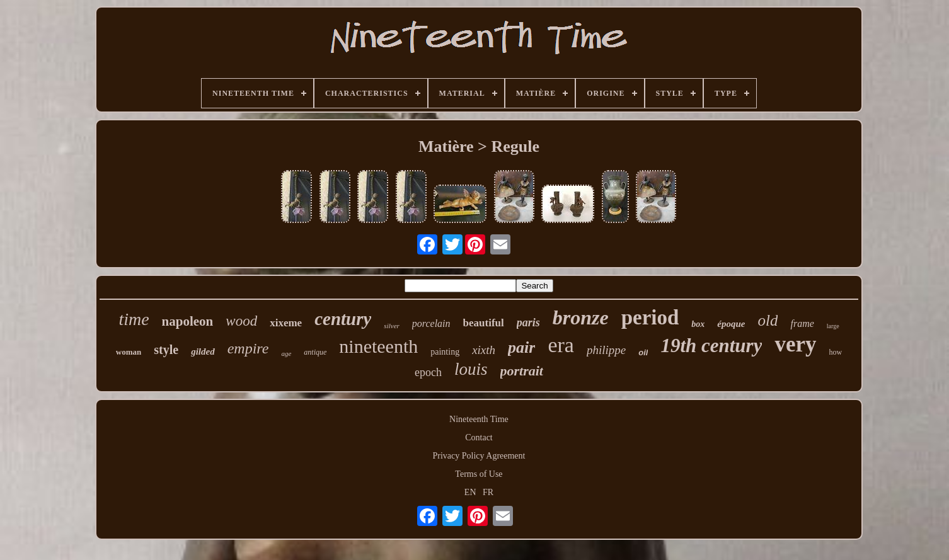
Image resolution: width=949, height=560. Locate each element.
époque (731, 324)
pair (521, 347)
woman (129, 352)
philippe (606, 350)
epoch (428, 372)
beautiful (484, 323)
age (286, 353)
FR (488, 492)
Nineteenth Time (479, 419)
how (836, 352)
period (650, 317)
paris (528, 323)
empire (248, 348)
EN (470, 492)
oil (643, 352)
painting (445, 352)
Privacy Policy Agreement (479, 456)
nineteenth (378, 346)
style (166, 350)
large (833, 326)
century (343, 319)
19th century (711, 346)
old (768, 320)
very (795, 344)
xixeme (286, 323)
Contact (479, 437)
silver (391, 326)
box (698, 324)
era (561, 345)
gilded (203, 351)
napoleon (188, 321)
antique (315, 352)
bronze (581, 317)
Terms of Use (479, 474)
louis (471, 369)
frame (802, 323)
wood (241, 321)
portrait (522, 371)
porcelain (431, 323)
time (134, 319)
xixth (484, 350)
